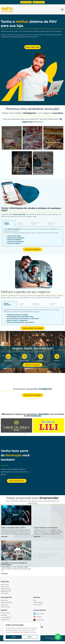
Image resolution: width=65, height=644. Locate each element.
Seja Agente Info (6, 591)
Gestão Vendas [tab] (7, 223)
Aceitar (30, 637)
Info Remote (40, 620)
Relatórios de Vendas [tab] (35, 223)
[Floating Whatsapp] (58, 637)
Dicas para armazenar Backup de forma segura (14, 564)
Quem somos (5, 585)
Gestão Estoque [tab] (20, 223)
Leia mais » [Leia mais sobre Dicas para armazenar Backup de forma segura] (5, 574)
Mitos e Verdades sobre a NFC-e (14, 528)
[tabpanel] (32, 236)
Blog (35, 600)
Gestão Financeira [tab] (7, 304)
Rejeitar (14, 637)
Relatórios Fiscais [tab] (54, 304)
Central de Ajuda (6, 613)
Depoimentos (5, 587)
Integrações (4, 605)
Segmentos (4, 600)
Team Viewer (40, 614)
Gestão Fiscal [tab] (22, 304)
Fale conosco (5, 593)
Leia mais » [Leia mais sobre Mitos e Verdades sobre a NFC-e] (5, 537)
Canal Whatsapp (38, 603)
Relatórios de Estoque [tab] (52, 223)
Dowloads (4, 615)
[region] (22, 632)
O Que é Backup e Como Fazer (46, 528)
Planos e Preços (6, 607)
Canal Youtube (38, 605)
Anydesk (39, 617)
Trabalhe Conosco (6, 589)
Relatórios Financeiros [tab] (36, 304)
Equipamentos (5, 620)
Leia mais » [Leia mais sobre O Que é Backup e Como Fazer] (37, 537)
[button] (62, 10)
